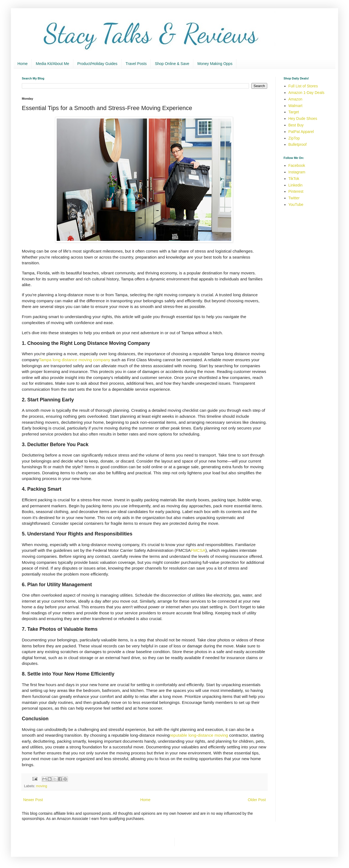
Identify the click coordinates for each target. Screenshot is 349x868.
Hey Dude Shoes (303, 119)
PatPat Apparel (301, 132)
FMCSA (198, 550)
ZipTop (294, 138)
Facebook (297, 165)
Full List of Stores (303, 86)
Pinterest (296, 191)
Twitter (294, 198)
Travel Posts (136, 64)
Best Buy (296, 125)
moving (42, 786)
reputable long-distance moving (199, 735)
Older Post (257, 800)
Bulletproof (298, 144)
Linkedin (296, 185)
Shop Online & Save (172, 64)
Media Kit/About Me (52, 64)
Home (22, 64)
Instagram (297, 172)
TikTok (294, 179)
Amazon (295, 99)
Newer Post (33, 800)
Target (294, 112)
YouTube (296, 205)
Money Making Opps (215, 64)
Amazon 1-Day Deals (306, 93)
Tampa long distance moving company (74, 360)
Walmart (296, 106)
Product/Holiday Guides (97, 64)
